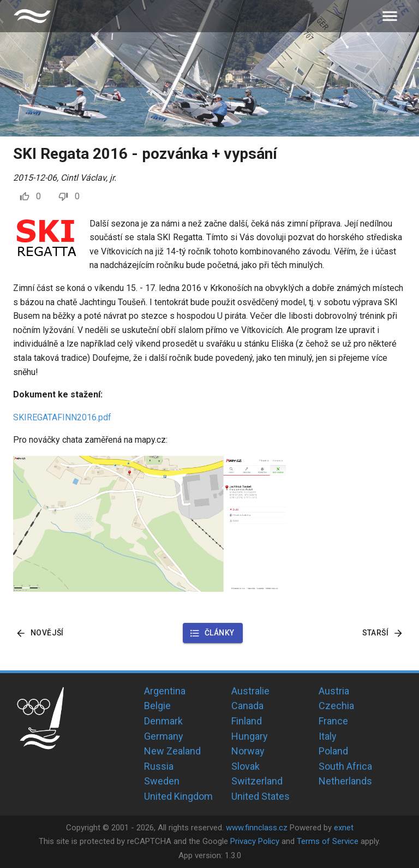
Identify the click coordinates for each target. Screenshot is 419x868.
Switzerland (257, 781)
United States (261, 796)
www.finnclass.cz (257, 828)
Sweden (162, 781)
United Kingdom (178, 796)
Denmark (163, 721)
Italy (328, 736)
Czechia (336, 706)
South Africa (345, 766)
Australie (250, 691)
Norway (248, 751)
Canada (247, 706)
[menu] (390, 16)
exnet (344, 828)
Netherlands (345, 781)
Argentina (165, 691)
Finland (247, 721)
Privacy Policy (255, 841)
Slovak (246, 766)
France (333, 721)
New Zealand (172, 751)
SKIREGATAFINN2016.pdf (62, 417)
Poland (333, 751)
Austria (334, 691)
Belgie (157, 706)
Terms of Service (328, 841)
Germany (164, 736)
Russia (159, 766)
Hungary (250, 736)
